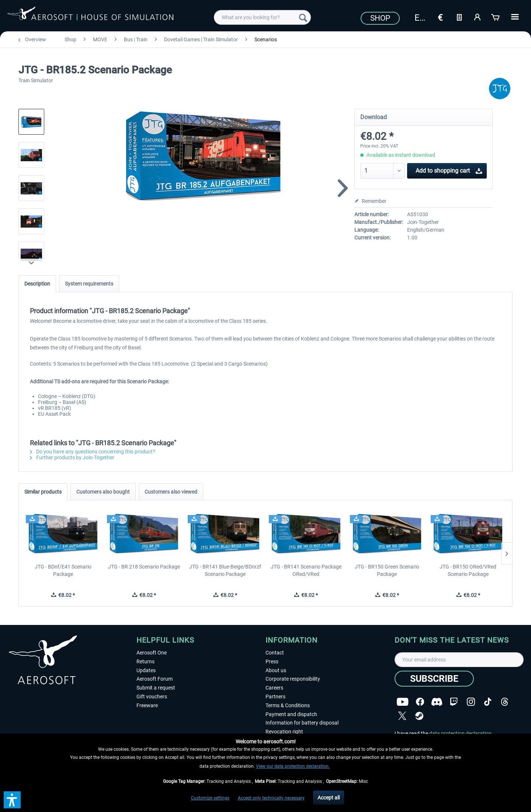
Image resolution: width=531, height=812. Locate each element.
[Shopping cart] (496, 17)
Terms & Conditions (288, 705)
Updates (146, 670)
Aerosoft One (152, 653)
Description (37, 284)
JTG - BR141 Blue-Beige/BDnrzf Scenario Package (225, 570)
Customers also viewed (171, 492)
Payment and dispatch (291, 714)
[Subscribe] (434, 679)
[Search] (303, 17)
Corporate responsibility (293, 679)
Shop (380, 18)
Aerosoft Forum (155, 679)
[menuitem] (262, 17)
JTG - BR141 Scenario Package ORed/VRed (306, 570)
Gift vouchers (152, 697)
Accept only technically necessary (271, 798)
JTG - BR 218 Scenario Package (144, 567)
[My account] (478, 17)
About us (276, 670)
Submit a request (156, 688)
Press (272, 661)
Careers (274, 688)
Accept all (329, 798)
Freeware (147, 705)
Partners (275, 697)
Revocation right (284, 732)
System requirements (89, 284)
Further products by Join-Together (72, 457)
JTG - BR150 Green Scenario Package (387, 570)
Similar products (43, 492)
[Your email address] (459, 660)
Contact (275, 653)
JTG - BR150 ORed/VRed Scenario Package (468, 570)
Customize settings (210, 798)
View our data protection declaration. (293, 766)
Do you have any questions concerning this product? (93, 452)
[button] (12, 800)
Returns (145, 661)
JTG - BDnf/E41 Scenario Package (63, 570)
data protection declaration (460, 733)
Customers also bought (103, 492)
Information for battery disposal (302, 723)
